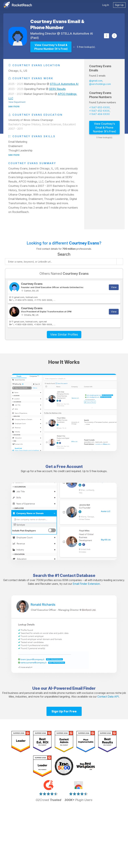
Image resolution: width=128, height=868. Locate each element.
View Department (17, 102)
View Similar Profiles (64, 334)
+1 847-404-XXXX (99, 114)
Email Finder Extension (86, 584)
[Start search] (120, 262)
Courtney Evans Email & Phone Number (57, 24)
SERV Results (57, 89)
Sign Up (119, 5)
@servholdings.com (100, 84)
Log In (106, 5)
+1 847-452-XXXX (99, 111)
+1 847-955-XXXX (99, 107)
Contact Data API (108, 697)
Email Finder (84, 688)
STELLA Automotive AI (77, 34)
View (114, 287)
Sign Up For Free (64, 711)
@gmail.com (96, 81)
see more (14, 106)
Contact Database (78, 575)
